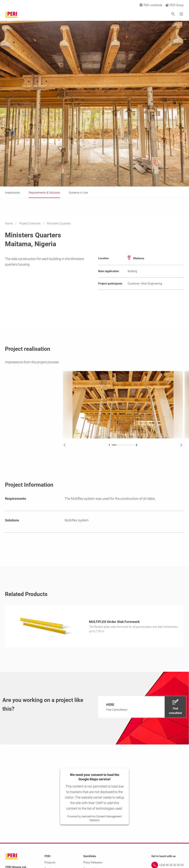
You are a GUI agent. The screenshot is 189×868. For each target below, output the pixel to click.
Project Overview (30, 223)
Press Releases (93, 864)
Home (9, 223)
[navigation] (142, 708)
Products (50, 864)
